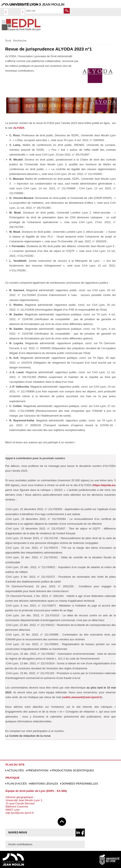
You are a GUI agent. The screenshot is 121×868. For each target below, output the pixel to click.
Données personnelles (80, 784)
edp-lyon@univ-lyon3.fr (20, 813)
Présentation (38, 770)
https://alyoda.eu (104, 485)
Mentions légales (44, 784)
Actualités (15, 770)
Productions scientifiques (73, 770)
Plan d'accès (17, 784)
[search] (44, 11)
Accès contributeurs (20, 844)
